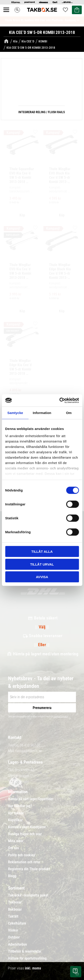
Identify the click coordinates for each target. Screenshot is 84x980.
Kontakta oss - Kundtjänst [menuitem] (27, 827)
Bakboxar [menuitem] (15, 910)
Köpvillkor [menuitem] (15, 820)
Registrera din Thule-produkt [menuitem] (29, 869)
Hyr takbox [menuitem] (16, 813)
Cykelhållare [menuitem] (17, 923)
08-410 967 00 (30, 745)
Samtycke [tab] (15, 413)
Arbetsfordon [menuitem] (17, 945)
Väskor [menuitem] (13, 930)
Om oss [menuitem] (13, 848)
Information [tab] (42, 413)
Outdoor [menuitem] (14, 937)
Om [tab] (69, 413)
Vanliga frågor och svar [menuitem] (25, 834)
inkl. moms (33, 968)
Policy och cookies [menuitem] (22, 855)
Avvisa (42, 577)
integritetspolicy (61, 717)
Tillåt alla (42, 552)
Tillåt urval (42, 564)
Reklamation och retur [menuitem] (24, 862)
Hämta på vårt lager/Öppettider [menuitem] (31, 799)
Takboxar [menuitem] (15, 902)
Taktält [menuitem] (13, 916)
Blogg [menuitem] (12, 876)
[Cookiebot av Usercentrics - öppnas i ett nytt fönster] (60, 400)
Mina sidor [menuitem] (16, 841)
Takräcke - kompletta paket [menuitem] (28, 895)
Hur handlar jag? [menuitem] (20, 806)
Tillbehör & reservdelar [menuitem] (25, 951)
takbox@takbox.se (29, 751)
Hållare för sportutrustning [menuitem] (27, 958)
